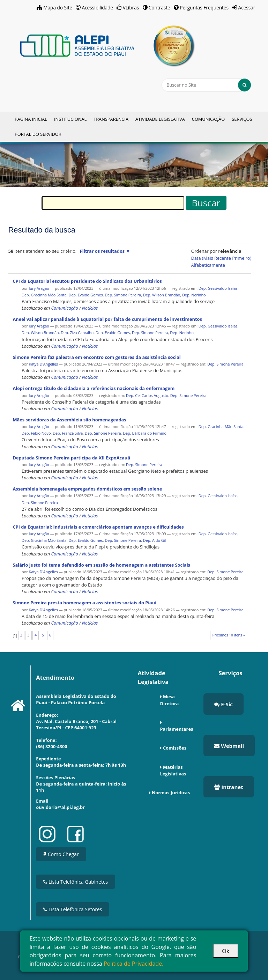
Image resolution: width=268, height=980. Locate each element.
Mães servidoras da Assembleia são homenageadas (69, 420)
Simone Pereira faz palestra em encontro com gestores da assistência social (96, 357)
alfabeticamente (208, 265)
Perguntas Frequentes (204, 8)
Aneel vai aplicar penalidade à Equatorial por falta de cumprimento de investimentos (107, 319)
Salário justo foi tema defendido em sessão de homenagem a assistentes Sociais (101, 565)
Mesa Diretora (170, 700)
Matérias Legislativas (173, 770)
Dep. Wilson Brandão (162, 295)
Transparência (111, 119)
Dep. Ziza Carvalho (77, 333)
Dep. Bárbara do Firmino (145, 433)
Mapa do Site (58, 8)
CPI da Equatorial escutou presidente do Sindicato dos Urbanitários (87, 281)
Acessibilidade (98, 8)
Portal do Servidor (38, 134)
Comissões (175, 748)
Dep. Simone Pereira (123, 295)
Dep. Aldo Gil (154, 540)
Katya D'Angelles (44, 364)
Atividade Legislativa (160, 119)
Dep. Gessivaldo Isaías (218, 288)
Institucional (70, 119)
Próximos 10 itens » (229, 635)
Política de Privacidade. (133, 964)
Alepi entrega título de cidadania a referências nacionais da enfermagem (94, 388)
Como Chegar (61, 854)
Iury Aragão (39, 288)
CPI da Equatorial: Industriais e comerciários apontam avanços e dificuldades (98, 527)
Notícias (90, 308)
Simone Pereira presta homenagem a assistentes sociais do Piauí (84, 603)
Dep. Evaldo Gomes (85, 295)
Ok (226, 951)
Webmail (229, 746)
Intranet (229, 787)
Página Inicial (31, 119)
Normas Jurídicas (171, 793)
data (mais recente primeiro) (221, 258)
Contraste (159, 8)
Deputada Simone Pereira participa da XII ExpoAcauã (71, 458)
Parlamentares (177, 729)
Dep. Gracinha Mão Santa (44, 295)
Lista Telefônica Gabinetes (76, 882)
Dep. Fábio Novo (36, 433)
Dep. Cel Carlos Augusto (147, 395)
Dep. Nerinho (194, 295)
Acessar (247, 8)
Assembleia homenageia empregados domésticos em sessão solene (87, 489)
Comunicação (208, 119)
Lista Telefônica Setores (73, 909)
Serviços (242, 119)
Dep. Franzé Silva (68, 433)
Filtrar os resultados (102, 251)
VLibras (131, 8)
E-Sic (224, 704)
